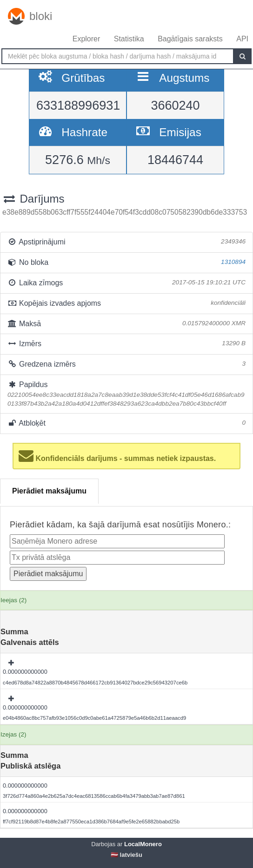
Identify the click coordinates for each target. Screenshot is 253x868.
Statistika (129, 39)
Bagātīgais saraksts (190, 39)
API (242, 39)
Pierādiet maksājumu (49, 491)
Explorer (87, 39)
